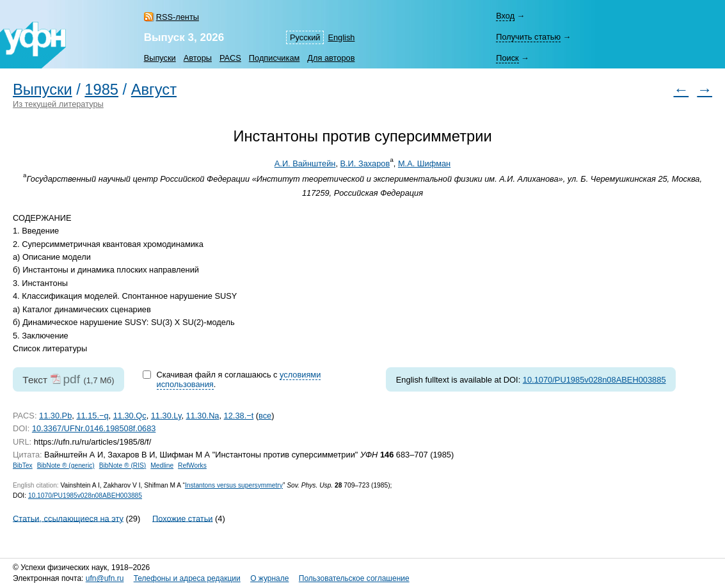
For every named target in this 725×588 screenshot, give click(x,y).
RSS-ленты (178, 17)
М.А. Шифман (424, 163)
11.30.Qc (130, 416)
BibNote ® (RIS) (123, 465)
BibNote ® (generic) (66, 465)
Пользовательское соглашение (354, 578)
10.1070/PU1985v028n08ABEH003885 (594, 380)
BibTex (23, 465)
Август (154, 90)
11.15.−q (92, 416)
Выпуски (160, 58)
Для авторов (331, 58)
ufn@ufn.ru (105, 578)
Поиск (507, 58)
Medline (162, 465)
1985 (101, 90)
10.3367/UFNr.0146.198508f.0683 (94, 428)
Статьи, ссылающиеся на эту (68, 518)
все (265, 416)
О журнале (269, 578)
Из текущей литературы (58, 104)
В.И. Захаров (365, 163)
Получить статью (528, 37)
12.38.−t (239, 416)
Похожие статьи (182, 518)
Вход (505, 16)
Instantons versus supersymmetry (234, 485)
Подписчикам (274, 58)
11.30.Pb (55, 416)
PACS (230, 58)
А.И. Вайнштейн (305, 163)
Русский (305, 37)
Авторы (198, 58)
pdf (71, 379)
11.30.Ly (166, 416)
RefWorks (192, 465)
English (341, 37)
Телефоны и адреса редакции (187, 578)
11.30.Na (203, 416)
